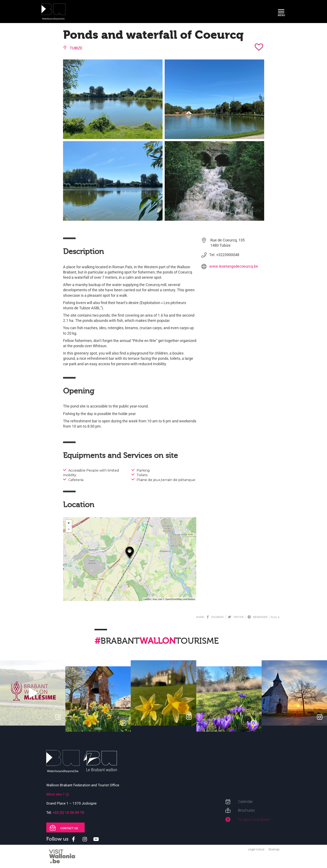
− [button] (69, 529)
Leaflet (147, 599)
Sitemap (274, 849)
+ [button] (69, 523)
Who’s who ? (55, 794)
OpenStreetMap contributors (180, 599)
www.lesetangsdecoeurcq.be (234, 266)
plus (275, 617)
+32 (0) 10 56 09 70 (68, 813)
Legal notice (256, 849)
